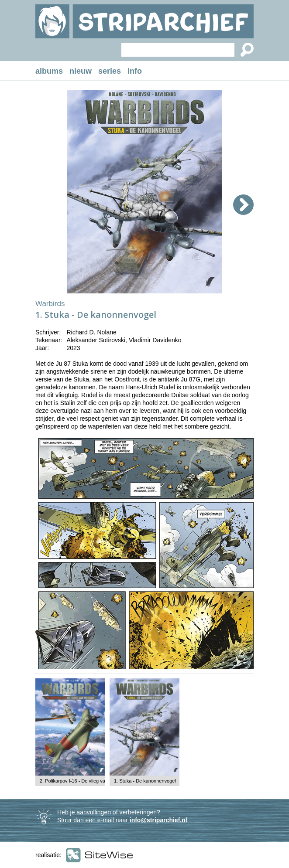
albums (49, 71)
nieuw (81, 71)
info (135, 71)
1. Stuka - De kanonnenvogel (145, 781)
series (110, 71)
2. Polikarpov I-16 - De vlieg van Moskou (83, 781)
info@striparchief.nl (158, 820)
